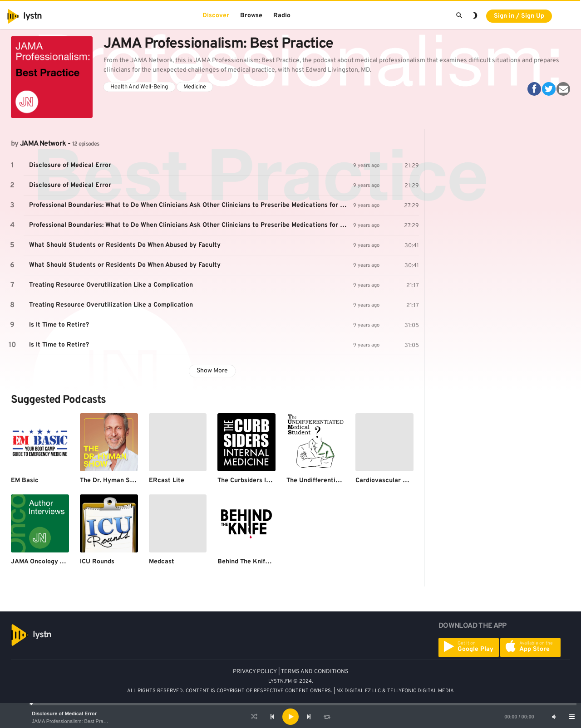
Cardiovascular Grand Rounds (400, 481)
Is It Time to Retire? (59, 325)
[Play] (290, 717)
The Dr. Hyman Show (111, 481)
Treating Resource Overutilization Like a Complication (111, 285)
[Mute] (554, 717)
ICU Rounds (97, 562)
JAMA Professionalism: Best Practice (73, 721)
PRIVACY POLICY (255, 672)
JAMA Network (43, 144)
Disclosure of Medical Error (64, 713)
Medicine (195, 87)
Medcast (162, 562)
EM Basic (25, 481)
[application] (290, 717)
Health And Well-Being (139, 87)
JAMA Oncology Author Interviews (62, 562)
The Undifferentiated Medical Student (343, 481)
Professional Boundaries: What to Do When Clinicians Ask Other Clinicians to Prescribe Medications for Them (191, 205)
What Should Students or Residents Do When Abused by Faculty (125, 245)
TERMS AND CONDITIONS (315, 672)
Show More (212, 371)
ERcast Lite (167, 481)
